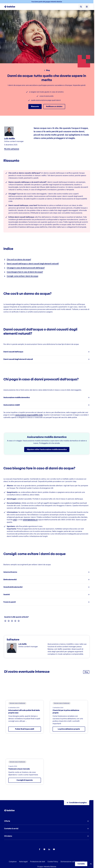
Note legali (23, 862)
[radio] (5, 621)
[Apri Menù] (87, 7)
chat (15, 520)
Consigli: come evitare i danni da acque (22, 276)
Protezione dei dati (38, 862)
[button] (47, 352)
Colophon (13, 862)
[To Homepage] (11, 7)
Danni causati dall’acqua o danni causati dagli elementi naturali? (33, 264)
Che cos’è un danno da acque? (19, 259)
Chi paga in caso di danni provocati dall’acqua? (26, 268)
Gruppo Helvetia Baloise (47, 867)
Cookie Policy (53, 862)
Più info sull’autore (12, 149)
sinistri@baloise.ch (30, 520)
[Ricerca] (81, 7)
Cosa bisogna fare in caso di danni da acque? (25, 272)
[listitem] (47, 352)
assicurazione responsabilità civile (29, 415)
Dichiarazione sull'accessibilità (73, 862)
